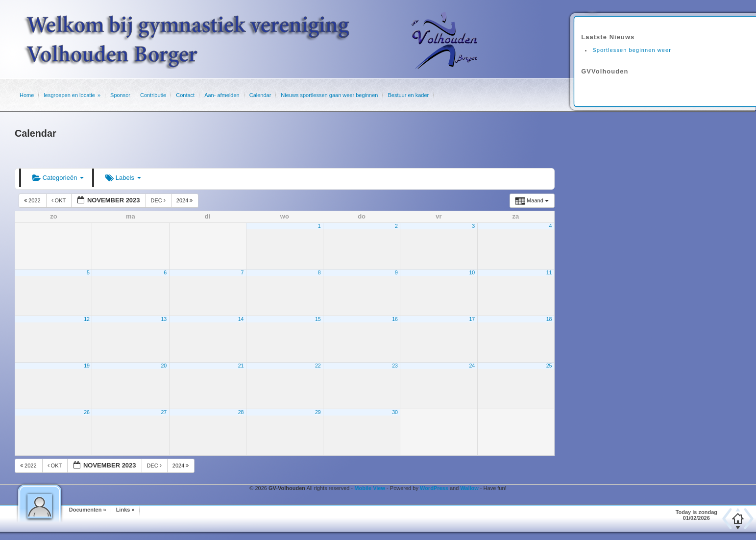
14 (241, 319)
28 (241, 412)
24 (472, 366)
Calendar (260, 95)
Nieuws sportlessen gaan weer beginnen (329, 95)
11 (549, 272)
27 (164, 412)
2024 (185, 200)
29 (318, 412)
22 (318, 366)
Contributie (153, 95)
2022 (33, 200)
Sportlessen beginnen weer (632, 50)
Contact (185, 95)
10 (472, 272)
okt (60, 200)
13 (164, 319)
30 (395, 412)
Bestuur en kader (408, 95)
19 (87, 366)
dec (159, 200)
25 (549, 366)
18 (549, 319)
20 (164, 366)
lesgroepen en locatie (69, 95)
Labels (123, 178)
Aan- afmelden (222, 95)
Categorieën (58, 178)
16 (395, 319)
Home (27, 95)
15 (318, 319)
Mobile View (370, 488)
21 (241, 366)
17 (472, 319)
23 (395, 366)
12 (87, 319)
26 (87, 412)
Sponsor (120, 95)
